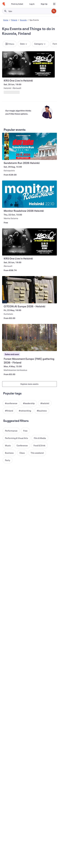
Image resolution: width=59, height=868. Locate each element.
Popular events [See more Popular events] (15, 130)
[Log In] (32, 4)
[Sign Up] (44, 4)
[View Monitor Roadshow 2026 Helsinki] (30, 194)
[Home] (4, 4)
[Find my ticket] (17, 4)
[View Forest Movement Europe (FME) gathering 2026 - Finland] (30, 338)
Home (6, 20)
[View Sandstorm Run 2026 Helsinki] (30, 146)
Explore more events (30, 384)
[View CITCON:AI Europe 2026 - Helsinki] (30, 290)
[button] (10, 44)
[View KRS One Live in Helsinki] (28, 64)
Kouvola (23, 20)
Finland (14, 20)
